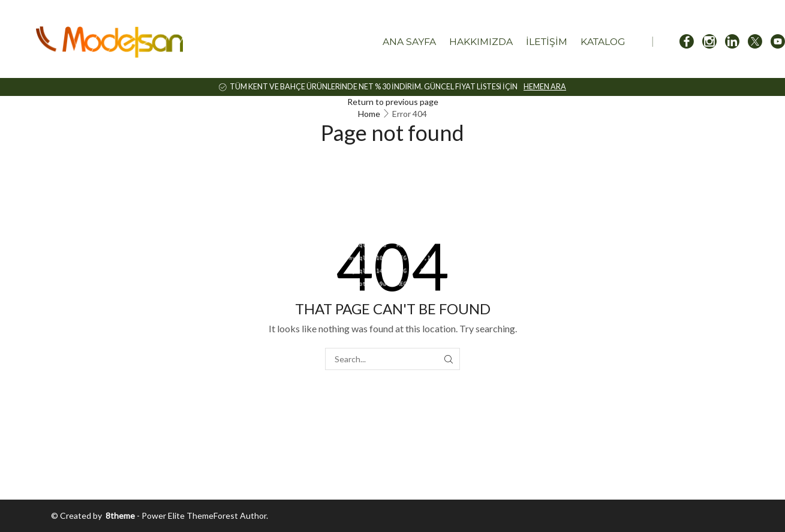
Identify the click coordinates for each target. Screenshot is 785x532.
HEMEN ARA (545, 87)
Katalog (603, 42)
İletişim (547, 42)
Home (369, 114)
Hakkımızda (481, 42)
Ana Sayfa (409, 42)
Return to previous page (393, 102)
